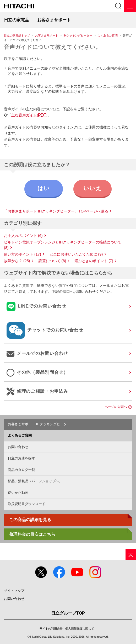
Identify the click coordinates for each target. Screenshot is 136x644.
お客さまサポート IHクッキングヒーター (39, 424)
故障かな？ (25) (17, 261)
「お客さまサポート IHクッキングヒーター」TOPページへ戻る (56, 211)
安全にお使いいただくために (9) (76, 254)
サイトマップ (14, 591)
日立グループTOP (68, 613)
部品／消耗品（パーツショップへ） (35, 481)
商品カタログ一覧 (21, 470)
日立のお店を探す (21, 458)
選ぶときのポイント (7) (94, 261)
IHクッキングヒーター (78, 35)
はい (43, 188)
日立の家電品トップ (17, 35)
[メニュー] (130, 6)
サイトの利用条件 (51, 629)
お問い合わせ (18, 447)
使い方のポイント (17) (23, 254)
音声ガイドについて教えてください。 (52, 47)
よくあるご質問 (108, 35)
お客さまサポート (47, 35)
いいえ (92, 188)
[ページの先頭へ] (131, 554)
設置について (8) (52, 261)
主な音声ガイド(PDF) (29, 115)
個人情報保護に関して (80, 629)
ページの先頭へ (116, 407)
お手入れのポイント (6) (23, 236)
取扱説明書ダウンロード (27, 504)
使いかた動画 (18, 493)
